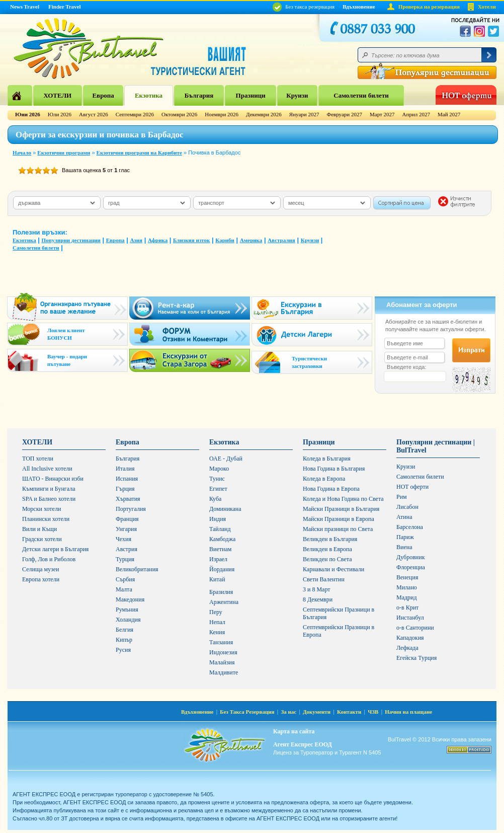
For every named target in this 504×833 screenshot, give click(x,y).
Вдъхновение (359, 7)
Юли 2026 (60, 114)
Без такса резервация (304, 7)
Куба (215, 499)
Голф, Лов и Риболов (49, 559)
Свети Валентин (324, 579)
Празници (251, 95)
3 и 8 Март (317, 589)
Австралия (281, 240)
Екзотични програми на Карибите (139, 153)
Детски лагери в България (55, 549)
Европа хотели (41, 579)
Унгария (126, 529)
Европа (103, 95)
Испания (127, 479)
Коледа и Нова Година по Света (343, 499)
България (199, 95)
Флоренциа (411, 567)
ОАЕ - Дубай (226, 459)
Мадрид (407, 597)
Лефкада (407, 648)
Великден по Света (327, 559)
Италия (125, 469)
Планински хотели (46, 519)
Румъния (127, 610)
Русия (123, 650)
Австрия (127, 549)
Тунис (217, 479)
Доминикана (225, 509)
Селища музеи (41, 569)
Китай (217, 579)
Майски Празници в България (341, 509)
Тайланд (220, 529)
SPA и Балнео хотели (49, 499)
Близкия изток (191, 240)
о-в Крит (407, 608)
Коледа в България (327, 459)
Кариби (225, 240)
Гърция (125, 489)
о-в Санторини (415, 628)
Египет (218, 489)
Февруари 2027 (344, 114)
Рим (402, 497)
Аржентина (224, 602)
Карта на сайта (294, 731)
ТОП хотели (38, 459)
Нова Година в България (334, 469)
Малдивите (224, 672)
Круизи (297, 95)
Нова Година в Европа (331, 489)
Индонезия (223, 652)
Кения (217, 632)
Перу (216, 612)
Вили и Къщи (39, 529)
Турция (125, 559)
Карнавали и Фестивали (333, 569)
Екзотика (149, 95)
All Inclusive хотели (47, 469)
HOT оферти (412, 487)
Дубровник (410, 557)
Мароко (219, 469)
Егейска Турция (416, 658)
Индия (218, 519)
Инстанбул (410, 618)
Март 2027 (382, 114)
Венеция (407, 577)
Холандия (128, 620)
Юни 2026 (28, 114)
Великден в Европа (327, 549)
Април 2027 (416, 114)
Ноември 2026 (222, 114)
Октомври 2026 (179, 114)
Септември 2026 (135, 114)
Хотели (487, 7)
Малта (124, 589)
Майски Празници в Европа (339, 519)
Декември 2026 (264, 114)
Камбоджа (222, 539)
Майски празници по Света (338, 529)
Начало (22, 153)
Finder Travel (64, 7)
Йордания (222, 569)
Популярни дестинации (71, 240)
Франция (127, 519)
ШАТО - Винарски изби (53, 479)
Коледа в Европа (324, 479)
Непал (217, 622)
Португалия (131, 509)
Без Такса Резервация (247, 712)
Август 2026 (94, 114)
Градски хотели (42, 539)
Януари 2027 (304, 114)
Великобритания (137, 569)
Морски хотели (41, 509)
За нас (288, 712)
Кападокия (410, 638)
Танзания (221, 642)
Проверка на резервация (429, 7)
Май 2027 (449, 114)
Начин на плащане (408, 712)
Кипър (124, 640)
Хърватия (128, 499)
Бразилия (221, 592)
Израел (218, 559)
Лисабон (407, 507)
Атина (404, 517)
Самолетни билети (361, 95)
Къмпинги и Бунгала (49, 489)
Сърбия (125, 579)
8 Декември (318, 599)
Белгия (124, 630)
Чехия (123, 539)
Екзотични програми (64, 153)
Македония (130, 599)
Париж (405, 537)
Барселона (410, 527)
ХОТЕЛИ (57, 95)
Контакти (349, 712)
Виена (404, 547)
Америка (251, 240)
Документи (317, 712)
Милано (407, 587)
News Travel (25, 7)
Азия (136, 240)
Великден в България (330, 539)
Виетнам (220, 549)
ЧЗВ (373, 712)
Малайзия (222, 662)
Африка (158, 240)
